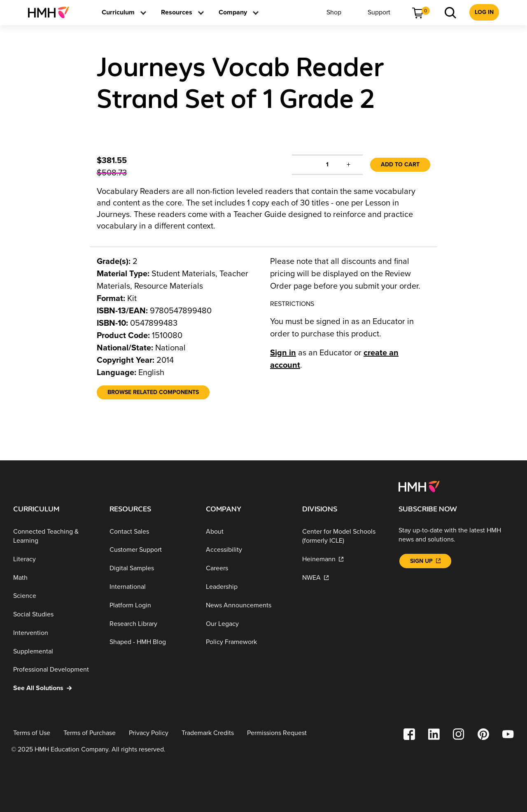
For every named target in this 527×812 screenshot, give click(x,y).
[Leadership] (247, 587)
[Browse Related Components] (153, 392)
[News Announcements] (247, 605)
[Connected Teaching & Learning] (55, 536)
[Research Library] (151, 624)
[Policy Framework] (247, 642)
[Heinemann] (344, 559)
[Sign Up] (425, 561)
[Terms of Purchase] (90, 733)
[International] (151, 587)
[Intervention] (55, 633)
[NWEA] (344, 577)
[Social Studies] (55, 615)
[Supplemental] (55, 652)
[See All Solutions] (55, 688)
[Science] (55, 596)
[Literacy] (55, 559)
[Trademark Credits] (208, 733)
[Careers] (247, 568)
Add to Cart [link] (400, 164)
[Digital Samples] (151, 568)
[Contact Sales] (151, 532)
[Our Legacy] (247, 624)
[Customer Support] (151, 550)
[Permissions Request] (277, 733)
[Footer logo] (419, 486)
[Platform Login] (151, 605)
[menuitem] (52, 12)
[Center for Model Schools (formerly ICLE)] (344, 536)
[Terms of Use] (32, 733)
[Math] (55, 577)
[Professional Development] (55, 670)
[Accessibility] (247, 550)
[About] (247, 532)
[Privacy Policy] (149, 733)
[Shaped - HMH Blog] (151, 642)
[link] (52, 12)
